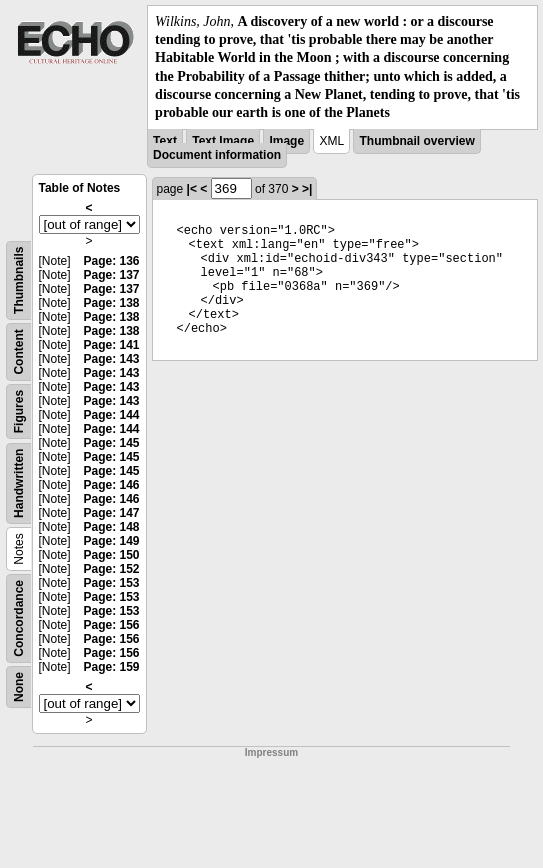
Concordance (19, 618)
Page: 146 (111, 485)
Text (165, 141)
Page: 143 (111, 359)
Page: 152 (111, 569)
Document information (217, 155)
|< (192, 189)
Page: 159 (111, 667)
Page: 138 (111, 303)
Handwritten (19, 483)
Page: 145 (111, 443)
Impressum (271, 752)
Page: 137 (111, 275)
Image (286, 141)
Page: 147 (111, 513)
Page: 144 (111, 415)
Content (19, 351)
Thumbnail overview (416, 141)
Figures (19, 411)
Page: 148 (111, 527)
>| (307, 189)
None (19, 687)
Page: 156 (111, 625)
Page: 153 (111, 583)
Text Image (223, 141)
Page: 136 (111, 261)
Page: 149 (111, 541)
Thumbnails (19, 280)
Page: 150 (111, 555)
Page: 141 (111, 345)
